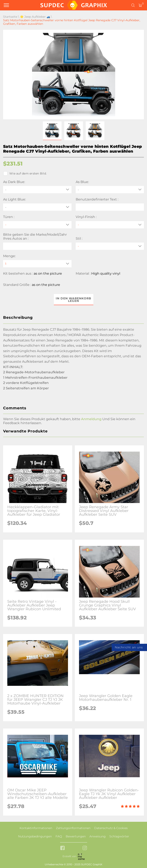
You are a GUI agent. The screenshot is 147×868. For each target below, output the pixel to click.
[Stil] (110, 246)
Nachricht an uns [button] (129, 647)
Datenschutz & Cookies (111, 828)
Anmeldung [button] (91, 419)
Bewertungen (76, 836)
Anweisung (98, 836)
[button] (52, 131)
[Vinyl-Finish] (110, 225)
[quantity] (37, 264)
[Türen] (37, 225)
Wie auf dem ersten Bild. (25, 173)
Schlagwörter (119, 836)
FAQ (59, 836)
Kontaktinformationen (36, 828)
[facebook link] (62, 848)
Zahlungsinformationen (73, 828)
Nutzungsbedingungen (35, 836)
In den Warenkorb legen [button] (73, 300)
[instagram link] (85, 848)
